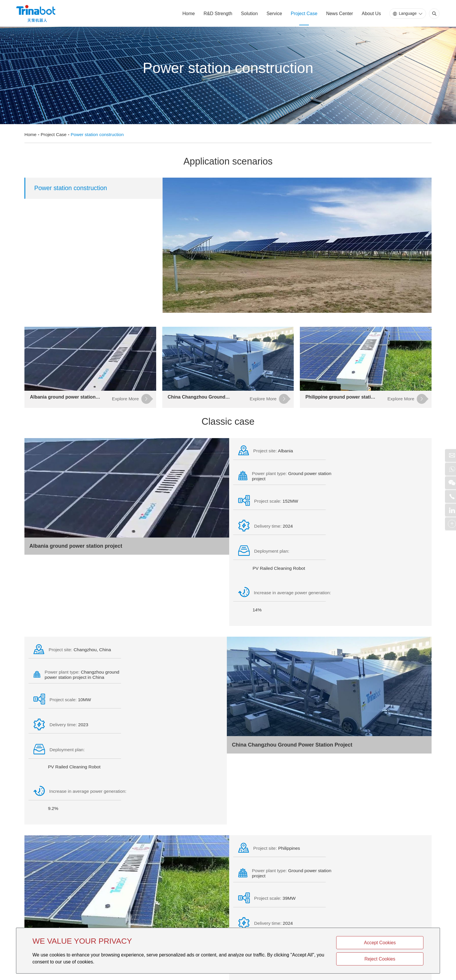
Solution (248, 14)
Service (273, 14)
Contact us (107, 906)
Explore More (316, 850)
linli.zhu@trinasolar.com (187, 898)
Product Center (50, 850)
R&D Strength (216, 14)
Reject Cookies (396, 958)
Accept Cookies (396, 941)
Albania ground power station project (76, 550)
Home (187, 14)
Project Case (302, 14)
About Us (370, 14)
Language (406, 14)
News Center (338, 14)
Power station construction (99, 133)
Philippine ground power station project (79, 808)
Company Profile (120, 850)
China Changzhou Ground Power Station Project (292, 679)
